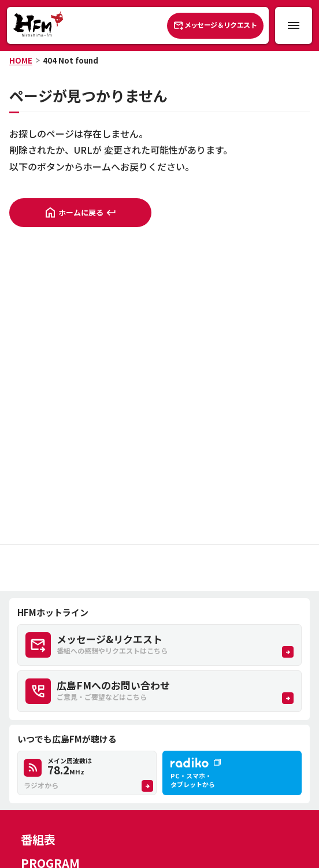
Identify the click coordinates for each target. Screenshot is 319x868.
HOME (21, 60)
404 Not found (71, 60)
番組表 (38, 839)
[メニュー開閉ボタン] (294, 25)
